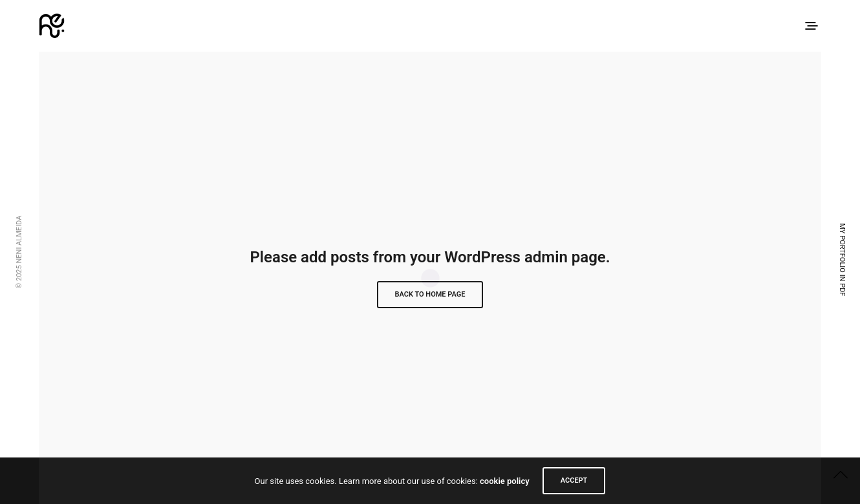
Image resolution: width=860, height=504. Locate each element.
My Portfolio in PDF (842, 260)
